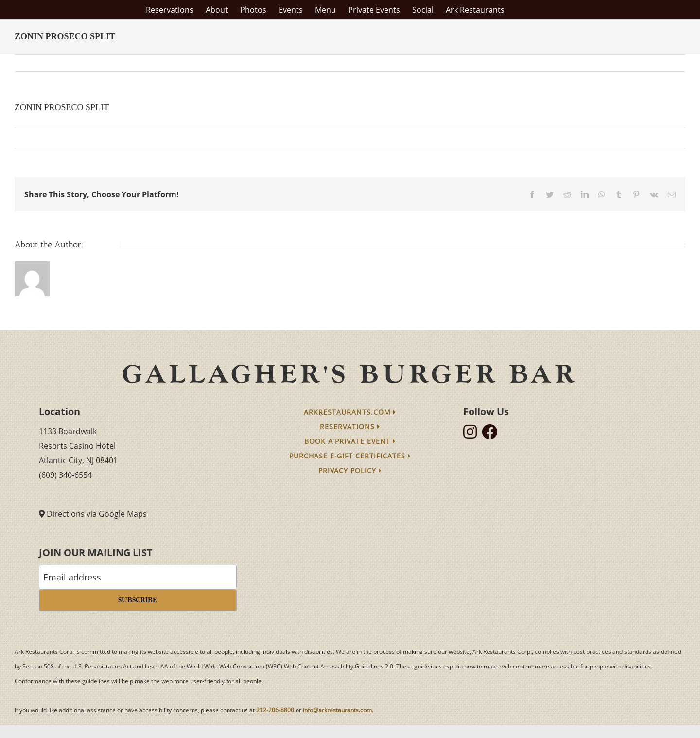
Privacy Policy (350, 470)
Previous (635, 63)
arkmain (34, 138)
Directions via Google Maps (97, 514)
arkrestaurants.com (350, 412)
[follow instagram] (472, 435)
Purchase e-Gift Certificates (350, 456)
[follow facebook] (492, 435)
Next (669, 63)
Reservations (350, 427)
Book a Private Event (350, 441)
